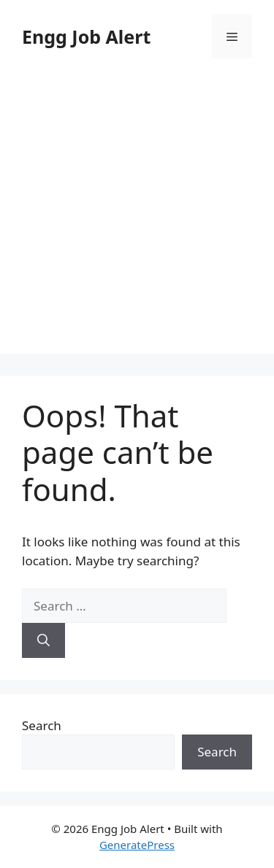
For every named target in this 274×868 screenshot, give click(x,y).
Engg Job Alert (86, 36)
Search (42, 725)
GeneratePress (137, 845)
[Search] (43, 640)
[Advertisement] (137, 217)
